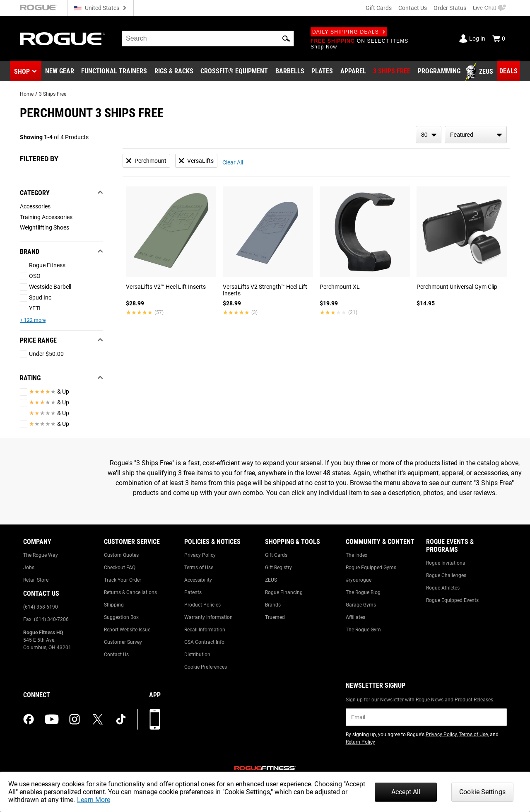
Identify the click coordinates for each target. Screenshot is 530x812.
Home (27, 94)
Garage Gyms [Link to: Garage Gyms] (361, 605)
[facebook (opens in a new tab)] (29, 719)
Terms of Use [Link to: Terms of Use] (199, 568)
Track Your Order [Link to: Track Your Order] (123, 580)
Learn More (94, 800)
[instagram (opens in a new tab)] (75, 719)
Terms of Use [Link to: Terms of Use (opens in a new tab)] (473, 735)
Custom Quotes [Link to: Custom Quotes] (121, 555)
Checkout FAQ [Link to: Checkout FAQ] (120, 568)
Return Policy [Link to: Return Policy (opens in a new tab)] (360, 742)
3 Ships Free (53, 94)
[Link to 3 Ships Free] (392, 72)
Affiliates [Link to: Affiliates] (355, 617)
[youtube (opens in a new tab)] (52, 719)
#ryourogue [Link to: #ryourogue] (359, 580)
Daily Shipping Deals (349, 32)
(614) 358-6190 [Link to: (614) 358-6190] (41, 607)
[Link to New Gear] (60, 72)
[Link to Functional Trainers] (114, 72)
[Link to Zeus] (480, 72)
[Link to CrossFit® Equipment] (234, 72)
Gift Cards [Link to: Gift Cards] (276, 555)
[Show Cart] (499, 39)
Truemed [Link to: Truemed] (275, 617)
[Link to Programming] (439, 72)
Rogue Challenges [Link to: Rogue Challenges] (446, 575)
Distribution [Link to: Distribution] (197, 655)
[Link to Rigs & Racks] (174, 72)
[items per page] (429, 135)
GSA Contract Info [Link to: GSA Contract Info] (204, 642)
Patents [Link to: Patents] (193, 592)
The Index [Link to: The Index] (357, 555)
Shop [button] (22, 71)
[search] (208, 39)
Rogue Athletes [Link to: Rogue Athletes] (443, 588)
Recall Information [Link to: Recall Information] (205, 630)
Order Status (450, 8)
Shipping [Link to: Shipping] (114, 605)
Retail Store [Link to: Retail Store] (36, 580)
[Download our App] (155, 719)
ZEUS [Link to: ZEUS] (271, 580)
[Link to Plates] (322, 72)
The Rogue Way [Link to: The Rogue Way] (41, 555)
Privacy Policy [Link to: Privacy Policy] (200, 555)
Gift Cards (379, 8)
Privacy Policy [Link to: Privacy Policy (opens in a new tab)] (441, 735)
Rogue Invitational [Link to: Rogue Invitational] (446, 563)
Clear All (233, 162)
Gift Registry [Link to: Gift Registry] (278, 568)
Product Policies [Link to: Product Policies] (202, 605)
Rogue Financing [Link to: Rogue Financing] (284, 592)
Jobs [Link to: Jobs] (29, 568)
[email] (426, 717)
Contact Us (413, 8)
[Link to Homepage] (63, 39)
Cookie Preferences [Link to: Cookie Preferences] (206, 667)
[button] (286, 39)
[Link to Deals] (508, 71)
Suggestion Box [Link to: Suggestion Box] (121, 617)
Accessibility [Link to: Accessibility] (198, 580)
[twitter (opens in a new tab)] (98, 719)
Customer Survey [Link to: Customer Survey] (123, 642)
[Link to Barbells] (290, 72)
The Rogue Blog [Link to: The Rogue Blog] (363, 592)
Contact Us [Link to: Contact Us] (116, 655)
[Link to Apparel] (353, 72)
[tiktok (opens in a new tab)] (121, 719)
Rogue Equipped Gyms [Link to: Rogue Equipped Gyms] (371, 568)
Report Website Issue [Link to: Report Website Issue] (127, 630)
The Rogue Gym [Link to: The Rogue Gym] (363, 630)
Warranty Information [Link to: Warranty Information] (208, 617)
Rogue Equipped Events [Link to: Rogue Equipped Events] (452, 600)
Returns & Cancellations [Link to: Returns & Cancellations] (130, 592)
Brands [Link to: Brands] (273, 605)
